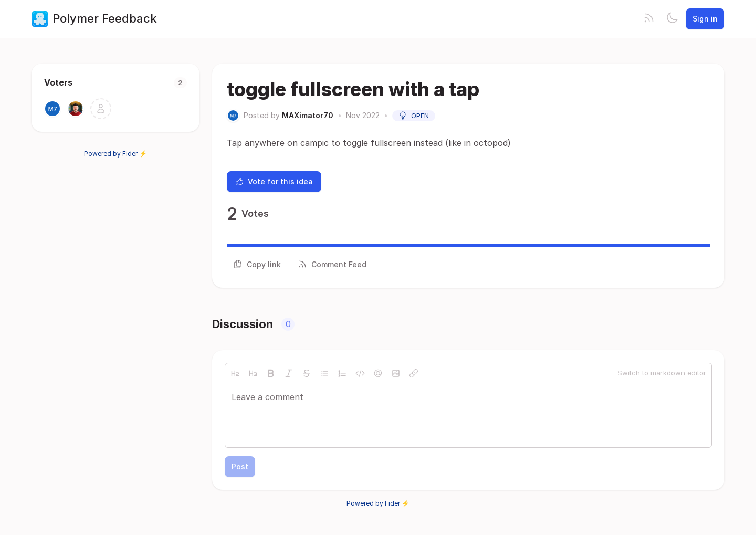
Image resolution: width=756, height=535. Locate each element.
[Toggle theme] (672, 19)
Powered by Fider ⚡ (115, 154)
